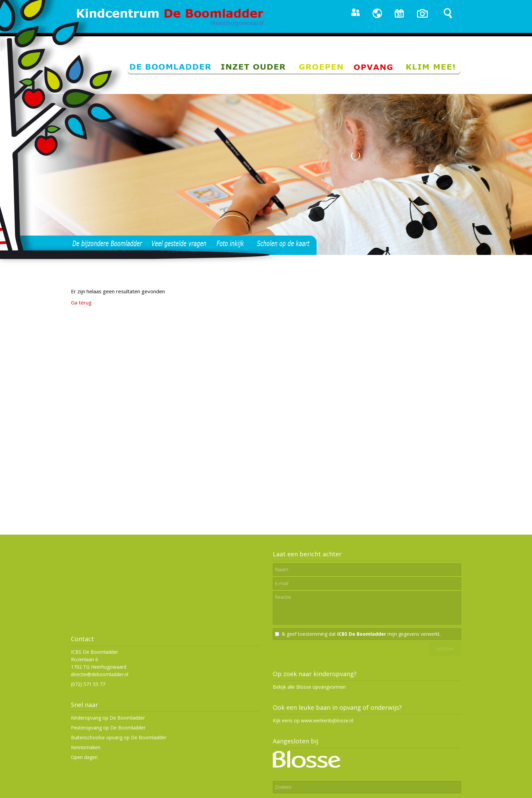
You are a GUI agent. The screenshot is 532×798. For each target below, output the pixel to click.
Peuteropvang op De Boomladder (108, 728)
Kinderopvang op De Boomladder (108, 718)
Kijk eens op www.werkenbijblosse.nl (313, 720)
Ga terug (81, 302)
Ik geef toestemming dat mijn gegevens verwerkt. (361, 634)
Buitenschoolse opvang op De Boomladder (119, 737)
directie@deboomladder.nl (100, 674)
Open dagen (84, 757)
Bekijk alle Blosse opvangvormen (309, 687)
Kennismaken (86, 747)
